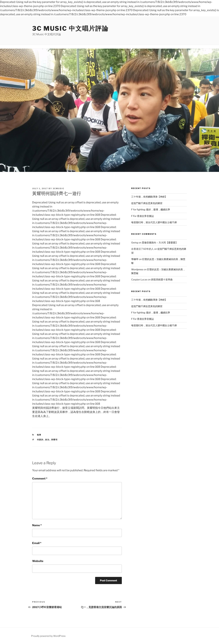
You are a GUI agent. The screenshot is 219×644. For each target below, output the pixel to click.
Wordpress (137, 269)
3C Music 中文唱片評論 (70, 28)
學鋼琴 (135, 259)
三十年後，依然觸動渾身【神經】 (149, 197)
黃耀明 (54, 440)
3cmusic (59, 188)
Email (37, 543)
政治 (47, 440)
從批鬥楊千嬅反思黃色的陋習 (147, 203)
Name (37, 525)
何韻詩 (40, 440)
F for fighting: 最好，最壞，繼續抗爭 (151, 209)
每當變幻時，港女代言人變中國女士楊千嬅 (154, 222)
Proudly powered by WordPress (48, 636)
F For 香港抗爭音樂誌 (143, 216)
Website (38, 561)
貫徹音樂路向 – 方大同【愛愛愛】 (160, 242)
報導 (39, 435)
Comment (40, 479)
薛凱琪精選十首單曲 (162, 279)
